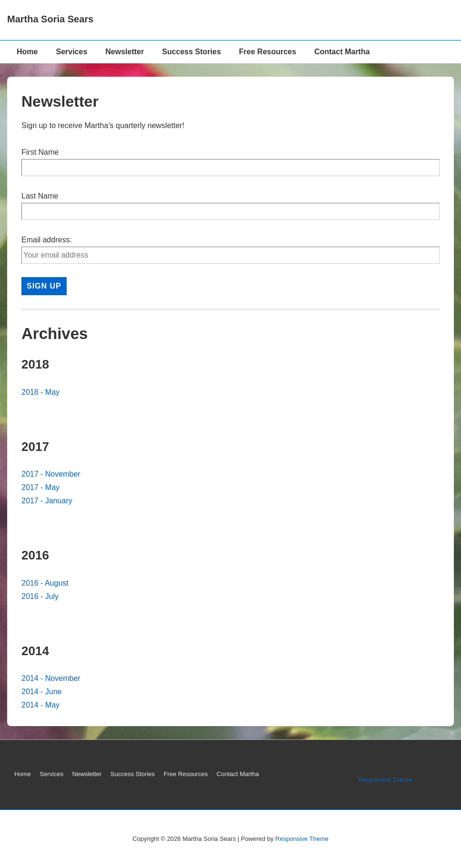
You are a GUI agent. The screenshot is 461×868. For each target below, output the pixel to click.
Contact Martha (342, 52)
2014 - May (40, 705)
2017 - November (51, 474)
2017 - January (47, 501)
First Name (40, 152)
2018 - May (40, 392)
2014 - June (42, 692)
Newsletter (125, 52)
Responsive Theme (385, 780)
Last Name (40, 196)
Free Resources (268, 52)
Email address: (47, 240)
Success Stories (191, 52)
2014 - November (51, 678)
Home (27, 52)
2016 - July (40, 596)
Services (71, 52)
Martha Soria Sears (50, 19)
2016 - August (45, 583)
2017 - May (40, 487)
